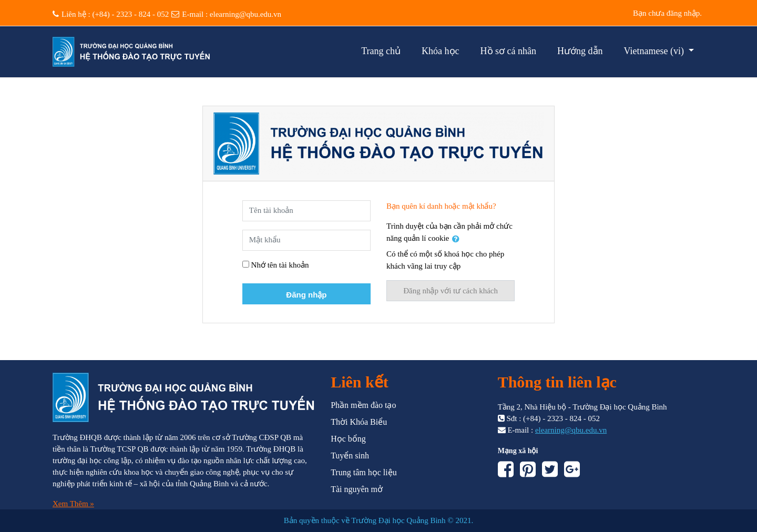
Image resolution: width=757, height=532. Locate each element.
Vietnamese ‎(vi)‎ (655, 51)
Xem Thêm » (73, 504)
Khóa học (440, 51)
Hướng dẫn (580, 51)
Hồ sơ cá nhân (508, 51)
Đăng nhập (306, 295)
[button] (458, 239)
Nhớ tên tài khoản (280, 265)
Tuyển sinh (350, 456)
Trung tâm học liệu (364, 472)
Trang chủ (381, 51)
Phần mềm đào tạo (363, 405)
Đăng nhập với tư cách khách (451, 291)
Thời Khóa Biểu (359, 422)
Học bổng (348, 439)
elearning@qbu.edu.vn (245, 14)
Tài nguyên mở (357, 489)
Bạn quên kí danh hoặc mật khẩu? (441, 206)
